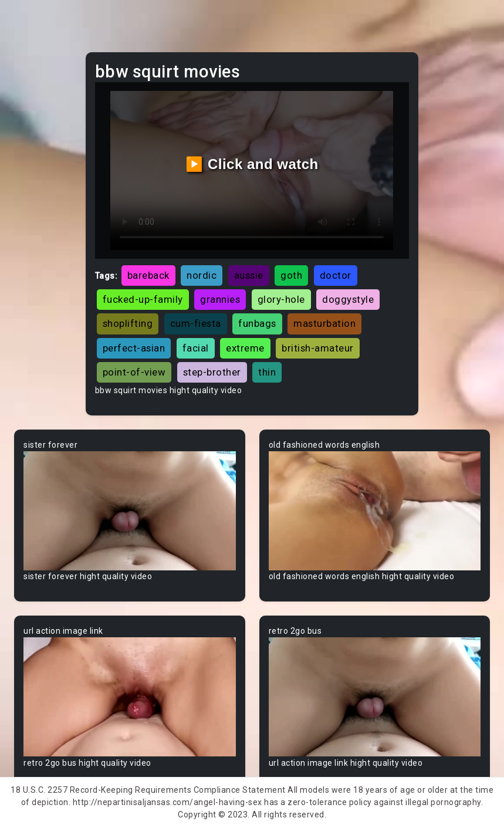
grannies (220, 299)
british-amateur (318, 348)
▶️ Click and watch (252, 164)
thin (267, 372)
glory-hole (281, 299)
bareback (148, 275)
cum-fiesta (196, 323)
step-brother (212, 372)
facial (196, 348)
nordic (202, 275)
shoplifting (128, 323)
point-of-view (134, 372)
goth (291, 275)
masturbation (324, 323)
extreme (245, 348)
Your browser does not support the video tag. (130, 511)
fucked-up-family (143, 299)
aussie (249, 275)
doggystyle (348, 299)
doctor (336, 275)
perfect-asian (134, 348)
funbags (257, 323)
